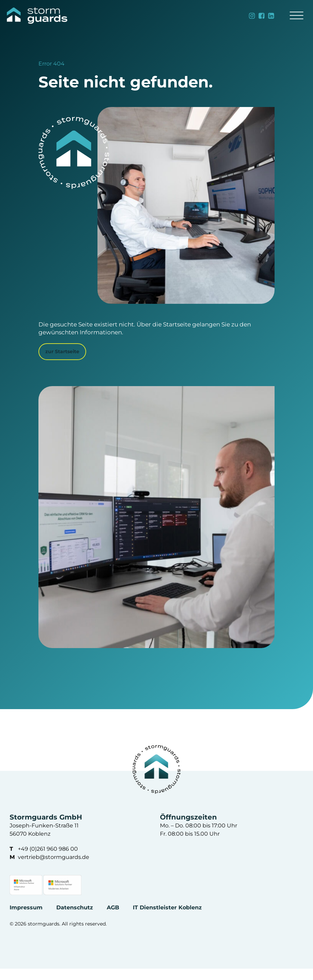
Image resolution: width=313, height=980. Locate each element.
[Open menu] (297, 16)
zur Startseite (62, 351)
